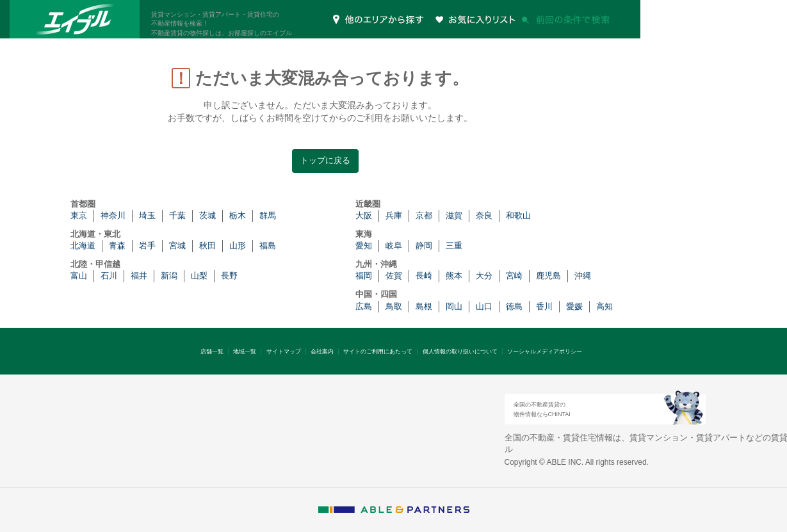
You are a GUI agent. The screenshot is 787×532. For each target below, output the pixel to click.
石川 (109, 276)
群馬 (268, 215)
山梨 (199, 276)
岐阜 (394, 246)
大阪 (364, 215)
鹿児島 (548, 276)
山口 (484, 306)
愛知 (364, 246)
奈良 (484, 215)
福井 (139, 276)
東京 (79, 215)
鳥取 (394, 306)
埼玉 (147, 215)
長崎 (424, 276)
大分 (484, 276)
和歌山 (518, 215)
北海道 (83, 246)
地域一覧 (245, 351)
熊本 (454, 276)
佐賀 (394, 276)
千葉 (177, 215)
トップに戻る (325, 160)
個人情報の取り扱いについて (460, 351)
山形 (238, 246)
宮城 (177, 246)
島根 (424, 306)
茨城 (207, 215)
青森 (117, 246)
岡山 (454, 306)
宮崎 (514, 276)
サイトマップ (284, 351)
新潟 (169, 276)
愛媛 (574, 306)
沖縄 (583, 276)
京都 (424, 215)
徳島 (514, 306)
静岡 (424, 246)
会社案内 (322, 351)
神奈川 (113, 215)
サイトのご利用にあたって (378, 351)
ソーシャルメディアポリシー (545, 351)
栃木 (238, 215)
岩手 (147, 246)
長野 (229, 276)
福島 (268, 246)
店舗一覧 (212, 351)
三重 (454, 246)
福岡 (364, 276)
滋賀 (454, 215)
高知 (604, 306)
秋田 (207, 246)
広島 (364, 306)
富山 (79, 276)
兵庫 (394, 215)
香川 (544, 306)
